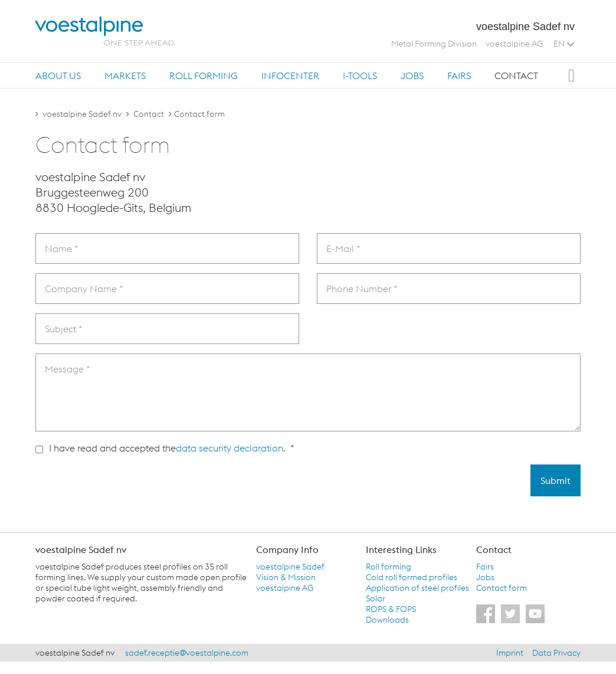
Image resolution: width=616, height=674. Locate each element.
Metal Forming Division (434, 44)
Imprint (510, 653)
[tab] (58, 75)
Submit (556, 480)
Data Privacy (556, 653)
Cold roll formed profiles (412, 577)
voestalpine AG (514, 44)
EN (564, 44)
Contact (516, 76)
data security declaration (230, 448)
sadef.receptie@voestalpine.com (187, 653)
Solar (376, 598)
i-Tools (360, 76)
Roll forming (204, 76)
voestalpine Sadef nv (82, 114)
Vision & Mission (286, 577)
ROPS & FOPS (391, 609)
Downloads (387, 620)
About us (58, 76)
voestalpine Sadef (290, 567)
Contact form (502, 588)
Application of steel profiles (417, 588)
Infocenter (290, 76)
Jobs (412, 76)
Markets (125, 76)
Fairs (459, 76)
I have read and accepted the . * (165, 448)
